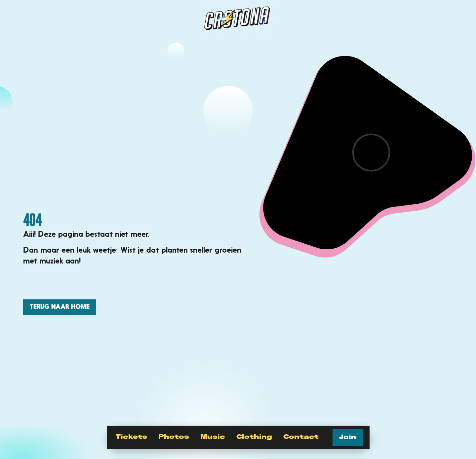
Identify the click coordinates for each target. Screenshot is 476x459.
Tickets (131, 437)
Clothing (254, 437)
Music (213, 437)
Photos (174, 437)
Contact (301, 437)
